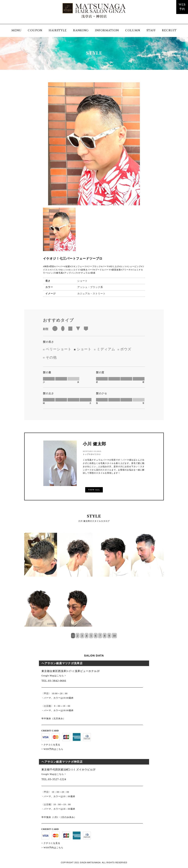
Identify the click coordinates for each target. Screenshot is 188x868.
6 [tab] (96, 636)
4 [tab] (87, 636)
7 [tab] (100, 636)
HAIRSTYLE (58, 30)
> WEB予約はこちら (52, 749)
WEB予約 (182, 7)
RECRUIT (169, 30)
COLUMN (133, 30)
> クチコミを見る (51, 745)
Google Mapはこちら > (54, 676)
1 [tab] (73, 636)
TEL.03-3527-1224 (54, 779)
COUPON (35, 30)
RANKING (81, 30)
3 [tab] (82, 636)
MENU (16, 30)
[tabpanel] (94, 583)
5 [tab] (91, 636)
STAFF (151, 30)
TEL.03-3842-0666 (54, 681)
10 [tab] (114, 636)
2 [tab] (78, 636)
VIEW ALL (94, 490)
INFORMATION (107, 30)
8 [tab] (105, 636)
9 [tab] (109, 636)
